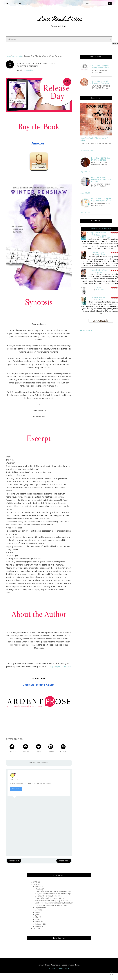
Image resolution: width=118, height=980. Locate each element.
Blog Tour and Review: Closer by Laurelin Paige (53, 893)
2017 (36, 929)
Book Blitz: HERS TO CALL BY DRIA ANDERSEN (101, 159)
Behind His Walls (99, 298)
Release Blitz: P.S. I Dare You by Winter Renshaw (53, 891)
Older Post (64, 861)
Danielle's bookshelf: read (101, 228)
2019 (36, 882)
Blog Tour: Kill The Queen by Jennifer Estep (51, 905)
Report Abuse (86, 330)
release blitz (29, 70)
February (39, 924)
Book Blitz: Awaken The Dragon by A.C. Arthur (95, 139)
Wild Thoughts (99, 252)
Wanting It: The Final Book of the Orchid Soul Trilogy (99, 234)
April (37, 919)
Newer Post (14, 861)
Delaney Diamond (100, 255)
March (38, 922)
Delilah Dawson (105, 237)
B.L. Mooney (100, 300)
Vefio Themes (75, 965)
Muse (99, 288)
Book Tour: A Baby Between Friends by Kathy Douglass (101, 179)
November (40, 886)
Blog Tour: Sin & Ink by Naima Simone (49, 896)
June (37, 915)
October (39, 889)
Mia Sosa (100, 272)
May (37, 917)
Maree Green (100, 290)
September (40, 908)
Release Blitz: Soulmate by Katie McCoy (50, 898)
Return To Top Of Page (59, 968)
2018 (36, 884)
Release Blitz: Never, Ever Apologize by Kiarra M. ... (54, 900)
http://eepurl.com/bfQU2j (61, 666)
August (38, 910)
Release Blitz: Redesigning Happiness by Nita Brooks (101, 200)
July (37, 912)
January (38, 926)
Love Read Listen (59, 19)
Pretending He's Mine (99, 270)
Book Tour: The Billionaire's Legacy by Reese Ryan (54, 903)
